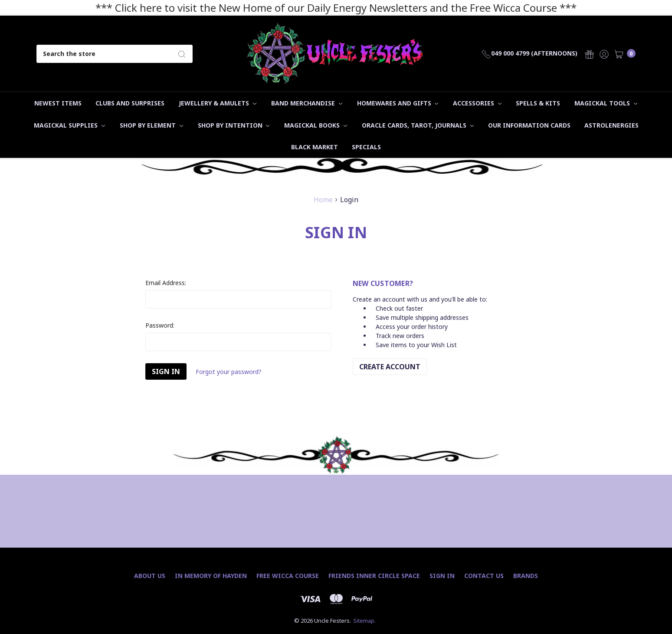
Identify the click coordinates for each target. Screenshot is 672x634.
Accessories (477, 103)
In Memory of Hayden (211, 576)
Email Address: (166, 283)
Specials (366, 147)
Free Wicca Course (288, 576)
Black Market (315, 147)
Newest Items (58, 103)
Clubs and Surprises (130, 103)
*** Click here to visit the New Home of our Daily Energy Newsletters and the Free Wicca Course (326, 8)
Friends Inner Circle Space (374, 576)
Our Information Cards (529, 125)
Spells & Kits (538, 103)
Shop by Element (151, 125)
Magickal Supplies (69, 125)
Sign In (442, 576)
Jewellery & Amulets (218, 103)
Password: (160, 325)
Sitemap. (364, 621)
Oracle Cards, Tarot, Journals (418, 125)
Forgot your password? (229, 372)
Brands (526, 576)
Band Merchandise (307, 103)
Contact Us (484, 576)
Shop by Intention (234, 125)
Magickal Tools (606, 103)
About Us (150, 576)
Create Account (390, 367)
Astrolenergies (611, 125)
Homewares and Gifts (398, 103)
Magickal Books (316, 125)
